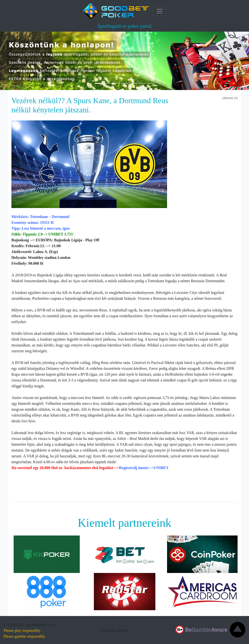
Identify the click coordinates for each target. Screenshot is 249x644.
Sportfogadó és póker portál (125, 26)
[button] (19, 61)
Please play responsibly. (22, 630)
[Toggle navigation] (160, 11)
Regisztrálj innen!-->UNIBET (144, 468)
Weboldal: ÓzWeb (115, 630)
